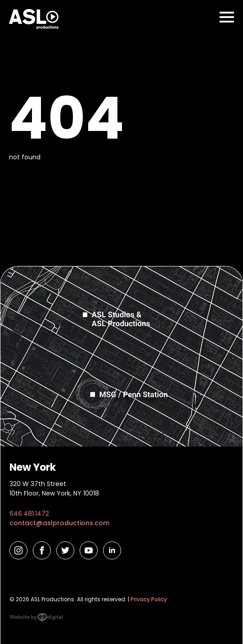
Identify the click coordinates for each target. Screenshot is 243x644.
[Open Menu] (227, 17)
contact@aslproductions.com (59, 523)
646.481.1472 (29, 513)
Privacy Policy (149, 599)
